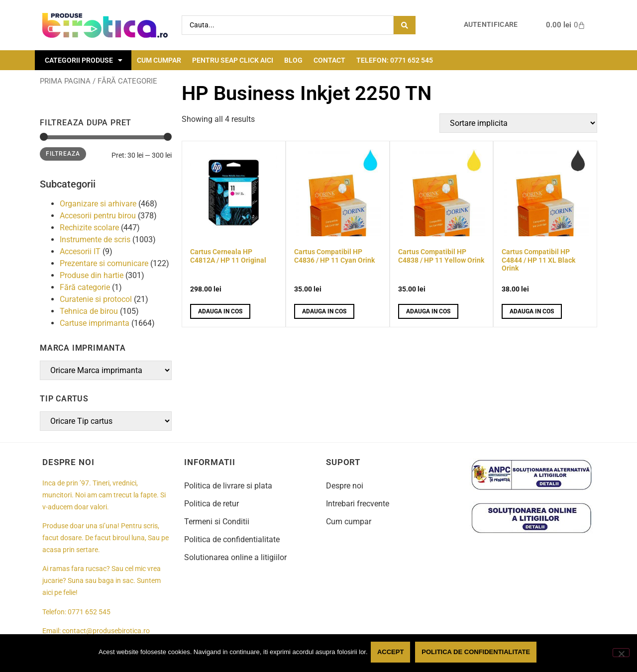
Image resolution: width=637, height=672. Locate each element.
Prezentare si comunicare (104, 263)
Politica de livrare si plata (228, 486)
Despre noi (345, 486)
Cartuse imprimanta (95, 323)
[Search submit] (405, 25)
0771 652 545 (89, 612)
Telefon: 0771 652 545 (395, 60)
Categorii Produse (84, 60)
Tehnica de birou (89, 311)
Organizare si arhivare (98, 204)
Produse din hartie (92, 275)
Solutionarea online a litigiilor (235, 557)
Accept (392, 654)
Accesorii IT (80, 251)
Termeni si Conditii (217, 522)
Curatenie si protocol (96, 299)
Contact (329, 60)
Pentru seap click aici (233, 60)
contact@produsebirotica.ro (106, 631)
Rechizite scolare (89, 228)
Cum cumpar (159, 60)
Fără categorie (85, 287)
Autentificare (491, 25)
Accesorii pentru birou (98, 216)
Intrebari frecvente (358, 504)
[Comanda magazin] (518, 123)
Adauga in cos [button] (220, 311)
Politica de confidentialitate (232, 539)
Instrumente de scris (95, 240)
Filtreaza (63, 154)
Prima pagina (65, 81)
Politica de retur (212, 504)
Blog (293, 60)
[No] (621, 654)
